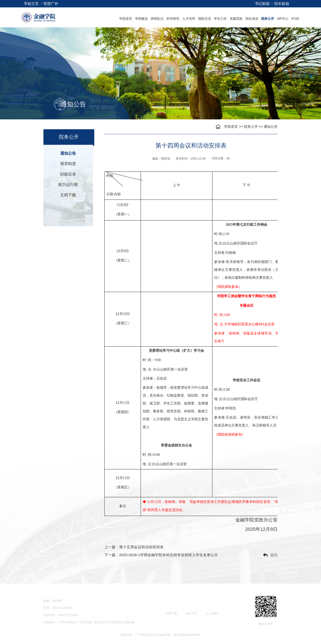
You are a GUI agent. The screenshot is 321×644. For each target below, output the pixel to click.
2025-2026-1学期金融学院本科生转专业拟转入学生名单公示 (169, 555)
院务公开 (268, 19)
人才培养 (189, 19)
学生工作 (220, 19)
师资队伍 (157, 19)
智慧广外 (51, 4)
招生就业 (252, 19)
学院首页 (126, 19)
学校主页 (31, 4)
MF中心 (283, 19)
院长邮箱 (282, 4)
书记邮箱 (262, 4)
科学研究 (173, 19)
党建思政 (236, 19)
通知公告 (271, 127)
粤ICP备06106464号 (187, 635)
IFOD (295, 19)
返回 (270, 555)
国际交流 (205, 19)
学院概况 (141, 19)
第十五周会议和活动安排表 (141, 547)
